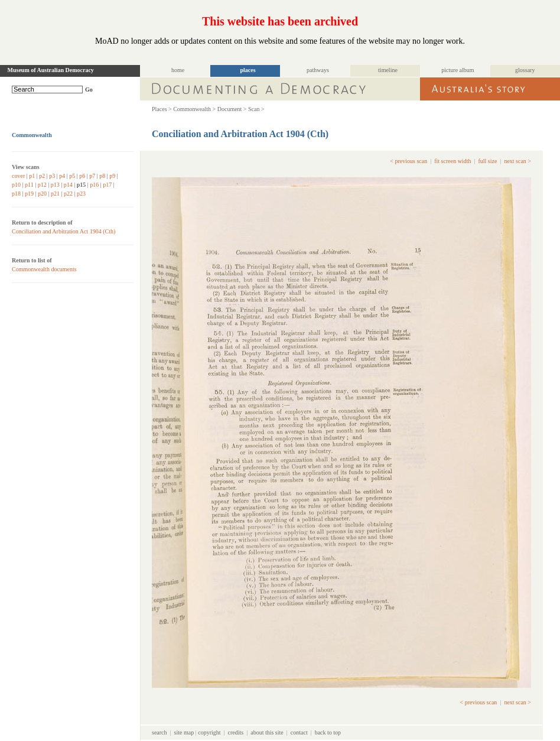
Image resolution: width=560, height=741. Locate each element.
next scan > (517, 161)
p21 (55, 194)
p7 (92, 176)
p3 (52, 176)
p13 (55, 185)
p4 (62, 176)
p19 (29, 194)
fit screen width (452, 161)
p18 (16, 194)
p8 (102, 176)
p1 (32, 176)
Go (89, 90)
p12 (42, 185)
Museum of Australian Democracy (51, 70)
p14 (68, 185)
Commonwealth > (194, 109)
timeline (388, 70)
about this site (267, 732)
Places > (162, 109)
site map (184, 732)
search (159, 732)
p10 (16, 185)
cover (18, 176)
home (178, 70)
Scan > (256, 109)
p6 (82, 176)
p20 (42, 194)
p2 (42, 176)
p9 (112, 176)
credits (236, 732)
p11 (29, 185)
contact (299, 732)
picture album (458, 70)
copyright (209, 732)
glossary (525, 70)
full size (487, 161)
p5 (72, 176)
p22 (68, 194)
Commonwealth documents (44, 269)
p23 (81, 194)
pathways (318, 70)
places (248, 70)
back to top (328, 732)
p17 (107, 185)
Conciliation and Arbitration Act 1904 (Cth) (64, 231)
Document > (232, 109)
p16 (94, 185)
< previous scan (408, 161)
